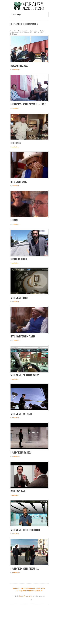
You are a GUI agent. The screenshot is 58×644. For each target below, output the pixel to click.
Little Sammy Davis (19, 182)
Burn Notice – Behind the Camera (25, 569)
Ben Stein (15, 221)
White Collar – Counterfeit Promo (25, 530)
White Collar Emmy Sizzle (21, 414)
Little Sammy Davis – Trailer (23, 337)
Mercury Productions (25, 596)
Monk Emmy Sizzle (18, 491)
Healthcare (13, 34)
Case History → (16, 70)
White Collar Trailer (19, 298)
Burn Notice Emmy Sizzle (21, 453)
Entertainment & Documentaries (21, 32)
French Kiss (16, 143)
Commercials (23, 31)
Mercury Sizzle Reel (19, 66)
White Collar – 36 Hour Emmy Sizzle (25, 375)
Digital (42, 31)
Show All (13, 31)
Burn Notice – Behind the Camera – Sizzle (28, 104)
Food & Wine (39, 32)
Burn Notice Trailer (19, 259)
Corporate (34, 31)
